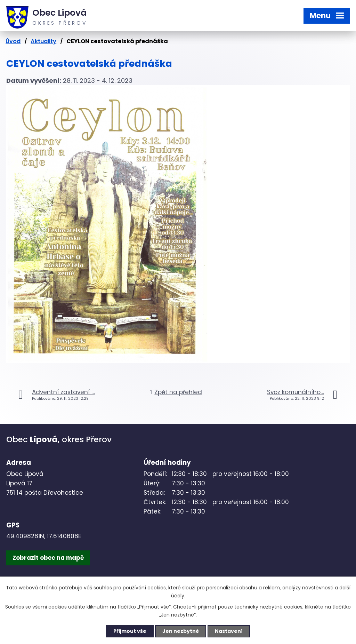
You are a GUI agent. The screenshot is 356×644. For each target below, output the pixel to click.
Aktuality (43, 41)
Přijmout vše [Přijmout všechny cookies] (130, 631)
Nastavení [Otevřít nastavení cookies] (229, 631)
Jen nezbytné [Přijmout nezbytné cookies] (181, 631)
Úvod (13, 41)
